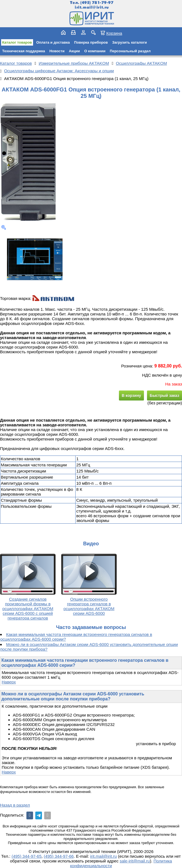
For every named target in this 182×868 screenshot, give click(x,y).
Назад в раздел (15, 805)
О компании (95, 51)
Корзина (114, 33)
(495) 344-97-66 (59, 856)
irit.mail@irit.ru (92, 7)
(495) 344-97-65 (27, 856)
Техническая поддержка (24, 51)
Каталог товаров (17, 42)
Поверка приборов (91, 42)
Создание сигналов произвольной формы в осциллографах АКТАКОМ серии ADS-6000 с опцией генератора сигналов (28, 609)
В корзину (131, 396)
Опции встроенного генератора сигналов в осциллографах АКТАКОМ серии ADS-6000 (89, 606)
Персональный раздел (130, 51)
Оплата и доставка (53, 42)
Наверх (9, 682)
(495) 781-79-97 (97, 3)
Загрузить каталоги (130, 42)
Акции (74, 51)
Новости (57, 51)
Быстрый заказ (164, 396)
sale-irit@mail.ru (135, 861)
